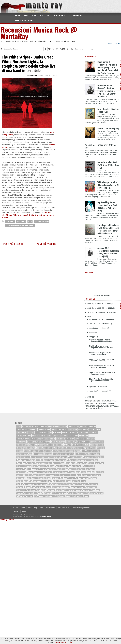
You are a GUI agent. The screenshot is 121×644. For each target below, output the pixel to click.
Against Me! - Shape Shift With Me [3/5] (101, 146)
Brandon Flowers (68, 433)
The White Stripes (42, 221)
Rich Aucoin (69, 469)
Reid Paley (60, 469)
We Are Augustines (59, 493)
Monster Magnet (40, 463)
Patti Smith (41, 466)
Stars (78, 475)
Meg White (8, 135)
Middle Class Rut (22, 463)
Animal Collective (54, 427)
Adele (19, 427)
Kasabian (88, 454)
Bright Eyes (93, 433)
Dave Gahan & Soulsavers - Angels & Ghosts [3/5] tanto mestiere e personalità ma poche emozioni (108, 67)
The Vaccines (92, 484)
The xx (47, 487)
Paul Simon (50, 466)
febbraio (93, 391)
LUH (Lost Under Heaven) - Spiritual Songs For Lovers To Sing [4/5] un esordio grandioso (107, 91)
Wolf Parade (39, 496)
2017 (109, 304)
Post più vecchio (47, 244)
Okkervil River (99, 463)
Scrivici (118, 43)
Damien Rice (61, 439)
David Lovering (44, 442)
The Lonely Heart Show (67, 481)
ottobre (93, 324)
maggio (93, 337)
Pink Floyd (78, 466)
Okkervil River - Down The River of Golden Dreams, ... (101, 360)
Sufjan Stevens (31, 478)
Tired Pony (20, 490)
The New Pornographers (25, 484)
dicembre (93, 319)
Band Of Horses (44, 430)
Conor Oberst (50, 439)
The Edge (93, 478)
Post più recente (13, 244)
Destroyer (93, 442)
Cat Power (63, 436)
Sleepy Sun (90, 472)
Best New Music (76, 16)
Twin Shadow (41, 490)
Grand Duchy (43, 451)
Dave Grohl (91, 439)
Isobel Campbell (75, 451)
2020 (100, 304)
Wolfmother (49, 496)
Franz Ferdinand (76, 448)
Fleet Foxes (99, 445)
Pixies (85, 466)
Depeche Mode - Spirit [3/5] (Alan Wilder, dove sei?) (108, 165)
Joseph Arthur (58, 454)
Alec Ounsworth (28, 427)
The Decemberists (81, 478)
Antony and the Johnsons (77, 427)
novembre (108, 319)
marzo (103, 387)
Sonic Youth (42, 475)
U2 (66, 490)
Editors (48, 445)
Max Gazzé (43, 460)
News (26, 16)
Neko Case (51, 463)
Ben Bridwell (62, 430)
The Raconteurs (41, 484)
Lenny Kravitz (53, 457)
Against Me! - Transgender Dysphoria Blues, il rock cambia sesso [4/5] (108, 252)
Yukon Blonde (65, 496)
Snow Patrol (32, 475)
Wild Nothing (90, 493)
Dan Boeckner (80, 439)
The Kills (54, 481)
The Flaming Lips (35, 481)
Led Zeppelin (31, 457)
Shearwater (56, 472)
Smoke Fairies (21, 475)
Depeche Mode (83, 442)
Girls (26, 451)
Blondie (31, 433)
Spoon (72, 475)
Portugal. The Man (23, 469)
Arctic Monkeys (22, 430)
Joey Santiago (38, 454)
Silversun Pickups (68, 472)
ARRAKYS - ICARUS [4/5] (108, 128)
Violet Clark (32, 493)
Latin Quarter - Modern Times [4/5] (108, 110)
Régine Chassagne (34, 472)
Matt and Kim (33, 460)
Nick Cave (60, 463)
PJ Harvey (20, 466)
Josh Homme (69, 454)
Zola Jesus (75, 496)
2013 (90, 312)
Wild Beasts (80, 493)
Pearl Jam (59, 466)
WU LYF (40, 493)
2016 (90, 308)
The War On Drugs (23, 487)
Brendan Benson (82, 433)
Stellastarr (85, 475)
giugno (92, 332)
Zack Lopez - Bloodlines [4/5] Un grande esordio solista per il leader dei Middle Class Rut (108, 229)
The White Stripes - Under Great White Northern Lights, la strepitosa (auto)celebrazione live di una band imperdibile (29, 64)
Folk (49, 16)
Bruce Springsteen (39, 436)
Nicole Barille (70, 463)
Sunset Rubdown (44, 478)
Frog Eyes (101, 448)
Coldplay (40, 439)
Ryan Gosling (21, 472)
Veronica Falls (21, 493)
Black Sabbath (22, 433)
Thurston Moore (91, 487)
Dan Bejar (70, 439)
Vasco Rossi (95, 490)
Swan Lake (55, 478)
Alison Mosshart (41, 427)
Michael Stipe (92, 460)
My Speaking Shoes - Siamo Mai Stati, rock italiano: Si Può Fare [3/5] (107, 206)
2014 (110, 308)
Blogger (107, 295)
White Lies (71, 493)
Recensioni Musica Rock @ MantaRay (39, 33)
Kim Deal (96, 454)
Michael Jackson (81, 460)
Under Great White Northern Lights (20, 225)
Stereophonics (95, 475)
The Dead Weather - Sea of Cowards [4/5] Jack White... (101, 340)
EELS (31, 445)
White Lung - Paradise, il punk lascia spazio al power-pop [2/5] (108, 185)
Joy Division (79, 454)
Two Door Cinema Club (56, 490)
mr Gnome (84, 496)
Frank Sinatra (64, 448)
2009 (90, 397)
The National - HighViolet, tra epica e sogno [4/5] (100, 353)
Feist (92, 445)
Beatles (54, 430)
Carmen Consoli (52, 436)
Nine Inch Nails (81, 463)
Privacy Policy (7, 520)
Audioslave (33, 430)
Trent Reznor (30, 490)
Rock (34, 16)
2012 (100, 312)
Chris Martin (84, 436)
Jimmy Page (28, 454)
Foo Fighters (41, 448)
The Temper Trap (69, 484)
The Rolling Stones (55, 484)
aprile (92, 387)
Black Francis (83, 430)
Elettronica (60, 16)
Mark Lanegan (88, 457)
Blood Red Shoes (41, 433)
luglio (104, 328)
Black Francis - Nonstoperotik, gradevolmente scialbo (101, 380)
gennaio (106, 391)
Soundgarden (52, 475)
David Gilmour (32, 442)
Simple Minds (80, 472)
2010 (90, 317)
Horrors (65, 451)
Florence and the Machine (26, 448)
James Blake (95, 451)
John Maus (48, 454)
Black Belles (73, 430)
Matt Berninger (22, 460)
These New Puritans (76, 487)
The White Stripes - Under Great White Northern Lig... (101, 367)
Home (18, 16)
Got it (71, 642)
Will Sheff (100, 493)
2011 (111, 312)
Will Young (20, 496)
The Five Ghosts (22, 481)
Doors (101, 442)
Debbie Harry (71, 442)
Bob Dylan (57, 433)
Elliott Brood (77, 445)
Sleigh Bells (99, 472)
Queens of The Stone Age (40, 469)
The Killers (46, 481)
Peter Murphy (68, 466)
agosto (92, 328)
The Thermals (81, 484)
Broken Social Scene (24, 436)
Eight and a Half (57, 445)
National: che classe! (10, 49)
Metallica (70, 460)
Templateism (47, 517)
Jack (52, 132)
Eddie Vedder (39, 445)
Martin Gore (99, 457)
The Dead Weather (67, 478)
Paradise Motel (30, 466)
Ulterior (72, 490)
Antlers (64, 427)
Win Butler (29, 496)
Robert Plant (79, 469)
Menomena (62, 460)
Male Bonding (77, 457)
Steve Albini (21, 478)
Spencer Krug (64, 475)
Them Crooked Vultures (59, 487)
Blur (50, 433)
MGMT (68, 457)
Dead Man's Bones (58, 442)
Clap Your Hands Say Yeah (26, 439)
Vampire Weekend (83, 490)
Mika (31, 463)
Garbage (20, 451)
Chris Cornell (73, 436)
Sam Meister (46, 472)
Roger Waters (90, 469)
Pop (41, 16)
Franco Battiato (52, 448)
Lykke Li (62, 457)
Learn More (60, 642)
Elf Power (68, 445)
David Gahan (21, 442)
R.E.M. (52, 469)
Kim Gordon (21, 457)
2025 (90, 304)
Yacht (57, 496)
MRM (30, 221)
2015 (100, 308)
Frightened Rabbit (89, 448)
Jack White (10, 221)
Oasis (90, 463)
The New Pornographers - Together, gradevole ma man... (102, 347)
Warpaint (48, 493)
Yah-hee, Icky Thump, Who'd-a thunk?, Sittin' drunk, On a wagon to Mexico (28, 215)
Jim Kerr (19, 454)
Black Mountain (95, 430)
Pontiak (91, 466)
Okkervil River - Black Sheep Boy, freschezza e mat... (102, 373)
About (111, 43)
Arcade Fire (92, 427)
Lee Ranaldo (42, 457)
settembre (106, 324)
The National (81, 481)
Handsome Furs (54, 451)
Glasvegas (33, 451)
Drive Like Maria (22, 445)
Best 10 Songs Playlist (25, 20)
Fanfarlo (86, 445)
